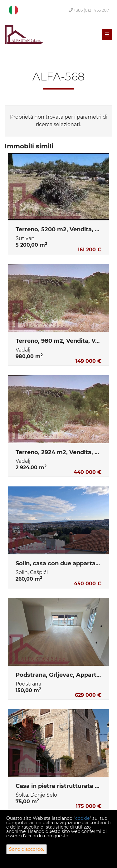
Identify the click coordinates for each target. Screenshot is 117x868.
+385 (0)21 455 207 (89, 10)
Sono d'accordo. (27, 849)
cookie (82, 818)
